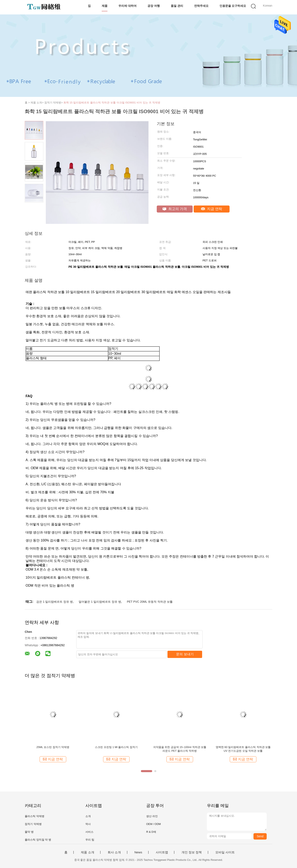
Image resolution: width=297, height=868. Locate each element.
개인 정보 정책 (192, 852)
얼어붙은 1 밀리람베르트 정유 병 (100, 602)
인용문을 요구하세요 (233, 6)
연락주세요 (201, 6)
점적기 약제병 (33, 824)
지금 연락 (212, 209)
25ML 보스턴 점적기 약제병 (53, 747)
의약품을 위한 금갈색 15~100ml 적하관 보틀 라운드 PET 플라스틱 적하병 (180, 749)
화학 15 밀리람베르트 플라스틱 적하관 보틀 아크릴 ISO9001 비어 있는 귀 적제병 (112, 103)
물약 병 (29, 832)
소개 (88, 816)
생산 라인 (152, 816)
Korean (268, 6)
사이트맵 (162, 852)
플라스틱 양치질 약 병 (38, 840)
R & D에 (151, 832)
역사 (88, 824)
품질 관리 (177, 6)
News (138, 852)
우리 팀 (90, 840)
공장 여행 (154, 6)
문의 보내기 (185, 654)
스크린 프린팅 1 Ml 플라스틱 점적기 (116, 747)
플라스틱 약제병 (35, 816)
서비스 (89, 832)
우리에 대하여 (127, 6)
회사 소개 (114, 852)
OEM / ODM (154, 824)
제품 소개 (87, 852)
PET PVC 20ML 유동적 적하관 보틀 (150, 602)
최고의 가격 (175, 209)
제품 (105, 6)
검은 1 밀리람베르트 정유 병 (55, 602)
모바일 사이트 (225, 852)
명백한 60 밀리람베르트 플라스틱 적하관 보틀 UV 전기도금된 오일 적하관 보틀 (243, 749)
